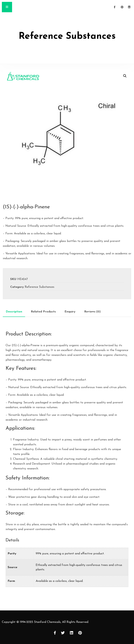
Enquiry (70, 312)
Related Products (43, 312)
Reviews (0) (92, 312)
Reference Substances (39, 287)
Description (14, 312)
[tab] (14, 312)
